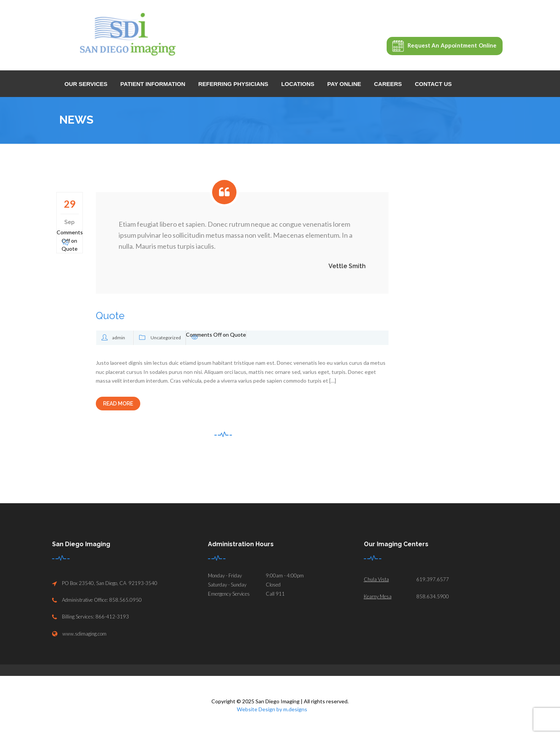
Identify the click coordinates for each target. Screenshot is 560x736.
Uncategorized (166, 338)
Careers (388, 84)
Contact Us (433, 84)
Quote (110, 316)
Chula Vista (376, 579)
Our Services (86, 84)
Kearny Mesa (378, 596)
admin (119, 338)
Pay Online (344, 84)
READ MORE (118, 404)
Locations (298, 84)
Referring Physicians (233, 84)
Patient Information (153, 84)
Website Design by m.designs (272, 709)
